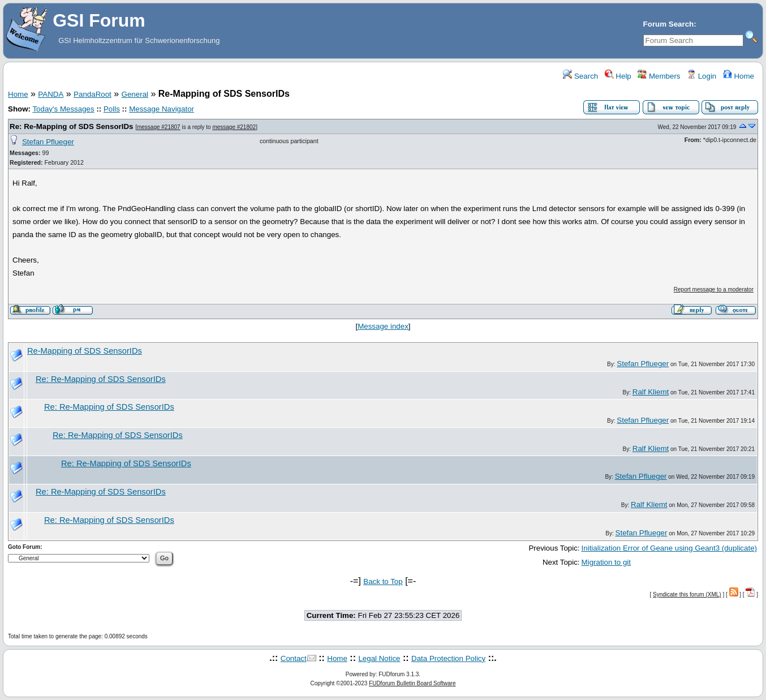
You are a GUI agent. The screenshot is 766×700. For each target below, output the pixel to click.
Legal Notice (379, 658)
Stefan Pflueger (48, 142)
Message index (383, 326)
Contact (294, 658)
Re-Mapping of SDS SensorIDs (85, 351)
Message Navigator (162, 109)
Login (702, 76)
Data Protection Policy (448, 658)
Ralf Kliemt (651, 392)
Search (580, 76)
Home (739, 76)
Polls (112, 109)
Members (659, 76)
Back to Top (383, 581)
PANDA (51, 94)
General (135, 94)
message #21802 (234, 127)
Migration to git (606, 562)
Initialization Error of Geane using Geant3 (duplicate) (669, 548)
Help (618, 76)
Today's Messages (63, 109)
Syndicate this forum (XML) (687, 594)
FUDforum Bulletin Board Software (412, 683)
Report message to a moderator (714, 289)
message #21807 (159, 127)
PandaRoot (92, 94)
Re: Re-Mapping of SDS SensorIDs (71, 126)
